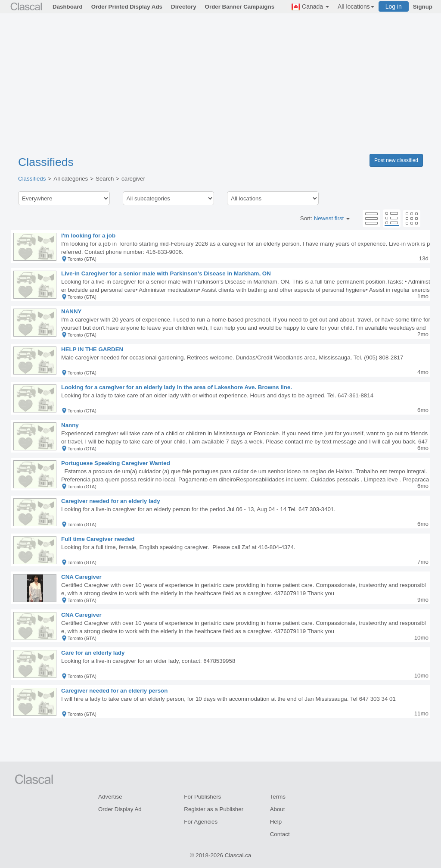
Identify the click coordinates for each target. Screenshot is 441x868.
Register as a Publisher (214, 809)
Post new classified (396, 160)
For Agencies (201, 822)
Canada (310, 7)
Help (276, 822)
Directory (184, 7)
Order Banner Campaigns (240, 7)
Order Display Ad (120, 809)
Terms (278, 797)
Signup (423, 7)
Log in (394, 6)
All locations (356, 6)
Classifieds (46, 162)
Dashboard (68, 7)
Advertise (110, 797)
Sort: (325, 218)
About (278, 809)
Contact (280, 834)
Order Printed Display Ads (127, 7)
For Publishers (202, 797)
